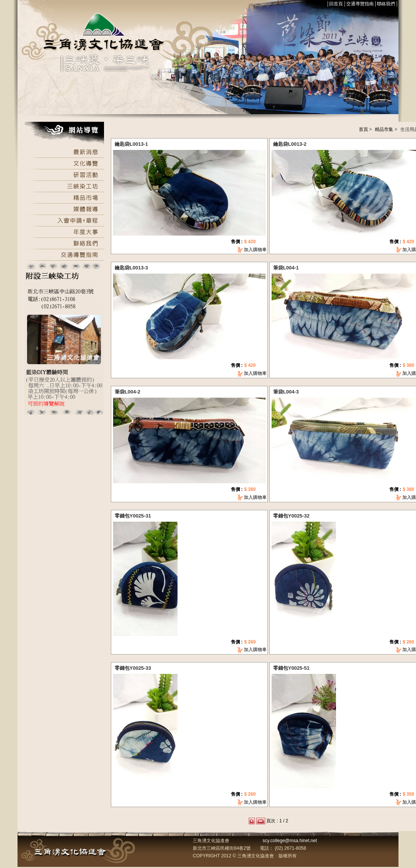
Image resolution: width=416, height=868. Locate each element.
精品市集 (384, 129)
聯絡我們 (386, 4)
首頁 (363, 129)
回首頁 (336, 4)
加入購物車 (255, 250)
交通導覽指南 (360, 4)
